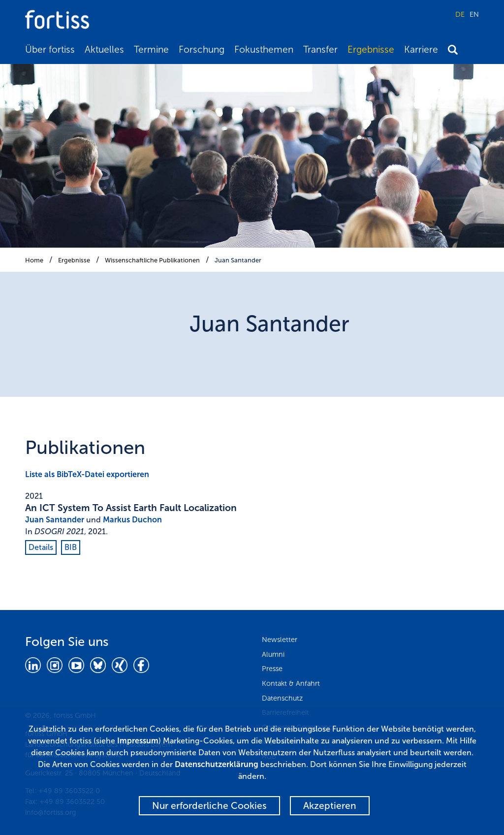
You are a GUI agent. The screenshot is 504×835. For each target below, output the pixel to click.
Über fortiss (50, 49)
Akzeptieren (330, 806)
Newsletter (280, 640)
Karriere (421, 49)
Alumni (273, 654)
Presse (272, 669)
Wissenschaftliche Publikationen (152, 260)
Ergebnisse (371, 49)
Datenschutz (282, 698)
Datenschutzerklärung (217, 764)
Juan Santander (238, 260)
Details (41, 547)
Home (34, 260)
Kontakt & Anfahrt (291, 683)
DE (460, 14)
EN (474, 14)
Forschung (202, 49)
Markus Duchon (132, 520)
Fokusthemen (264, 49)
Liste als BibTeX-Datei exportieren (87, 474)
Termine (151, 49)
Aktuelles (104, 49)
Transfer (320, 49)
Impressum (138, 741)
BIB (71, 547)
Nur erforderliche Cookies (209, 806)
